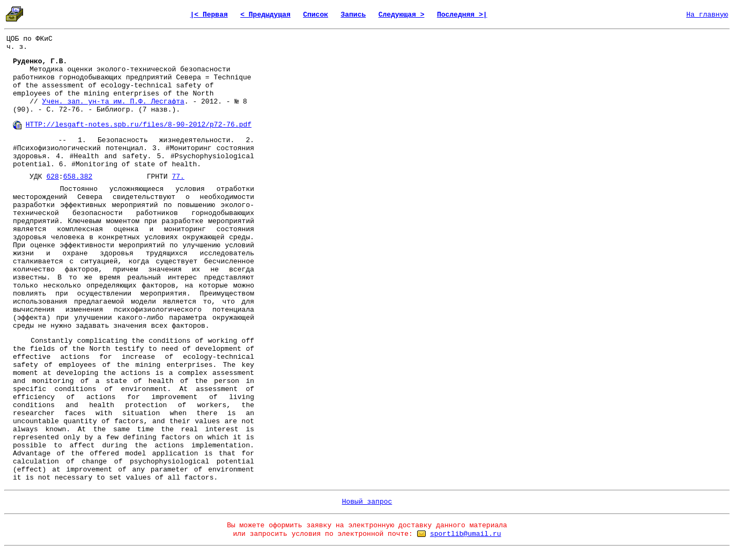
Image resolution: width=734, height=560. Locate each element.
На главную (707, 15)
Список (316, 15)
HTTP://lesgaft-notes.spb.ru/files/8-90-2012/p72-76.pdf (139, 125)
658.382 (78, 177)
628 (52, 177)
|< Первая (209, 15)
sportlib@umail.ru (466, 534)
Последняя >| (462, 15)
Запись (353, 15)
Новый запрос (367, 502)
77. (178, 177)
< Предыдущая (265, 15)
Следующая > (402, 15)
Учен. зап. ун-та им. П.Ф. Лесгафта (113, 102)
